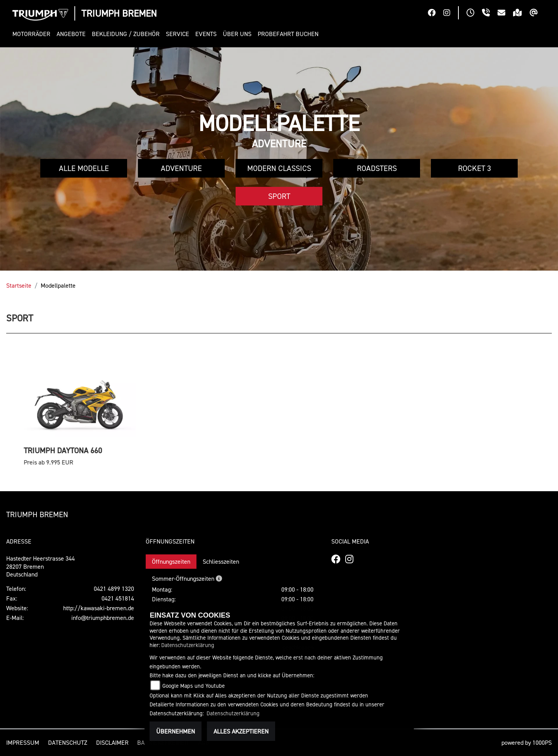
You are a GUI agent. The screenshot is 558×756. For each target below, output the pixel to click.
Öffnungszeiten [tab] (171, 561)
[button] (33, 34)
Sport (279, 196)
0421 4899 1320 (114, 589)
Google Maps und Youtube (194, 686)
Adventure (181, 168)
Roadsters (377, 168)
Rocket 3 (474, 168)
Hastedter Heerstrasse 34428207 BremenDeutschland (40, 566)
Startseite (19, 285)
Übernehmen (176, 731)
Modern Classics (279, 168)
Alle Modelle (84, 168)
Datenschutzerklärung (188, 645)
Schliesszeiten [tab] (221, 561)
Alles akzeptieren (241, 731)
